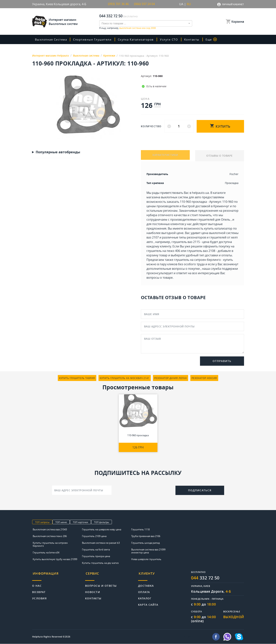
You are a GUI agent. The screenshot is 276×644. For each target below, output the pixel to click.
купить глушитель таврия (77, 378)
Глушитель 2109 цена (94, 536)
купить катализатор (218, 228)
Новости (93, 590)
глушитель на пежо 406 (163, 251)
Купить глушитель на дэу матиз (100, 563)
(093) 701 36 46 (118, 4)
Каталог (145, 597)
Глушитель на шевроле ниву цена (102, 529)
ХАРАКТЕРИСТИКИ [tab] (165, 156)
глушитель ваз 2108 (201, 251)
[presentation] (143, 490)
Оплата (144, 590)
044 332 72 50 (111, 16)
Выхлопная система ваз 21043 (50, 529)
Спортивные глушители (94, 39)
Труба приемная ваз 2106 (146, 536)
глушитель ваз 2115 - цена (190, 242)
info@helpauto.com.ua (196, 637)
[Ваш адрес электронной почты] (82, 490)
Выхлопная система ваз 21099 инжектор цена (148, 551)
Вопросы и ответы (101, 584)
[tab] (59, 575)
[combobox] (146, 23)
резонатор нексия (204, 378)
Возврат (39, 590)
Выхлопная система (52, 39)
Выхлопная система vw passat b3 (101, 543)
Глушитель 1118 (140, 529)
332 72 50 (206, 578)
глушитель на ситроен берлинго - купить (203, 260)
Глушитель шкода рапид (145, 543)
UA (181, 4)
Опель (226, 220)
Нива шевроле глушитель (146, 559)
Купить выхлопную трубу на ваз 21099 (55, 559)
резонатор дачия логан (171, 378)
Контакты (195, 39)
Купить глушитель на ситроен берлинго (50, 544)
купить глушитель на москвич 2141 (125, 378)
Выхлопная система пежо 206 (50, 536)
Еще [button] (215, 39)
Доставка (146, 584)
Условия (39, 597)
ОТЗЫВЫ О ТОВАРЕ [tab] (219, 156)
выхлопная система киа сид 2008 (138, 28)
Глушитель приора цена (96, 556)
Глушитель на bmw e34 (46, 552)
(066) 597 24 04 (144, 4)
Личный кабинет (233, 4)
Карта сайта (148, 603)
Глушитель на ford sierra (96, 550)
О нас (37, 584)
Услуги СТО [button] (172, 39)
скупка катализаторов (138, 39)
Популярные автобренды (58, 152)
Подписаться (200, 490)
